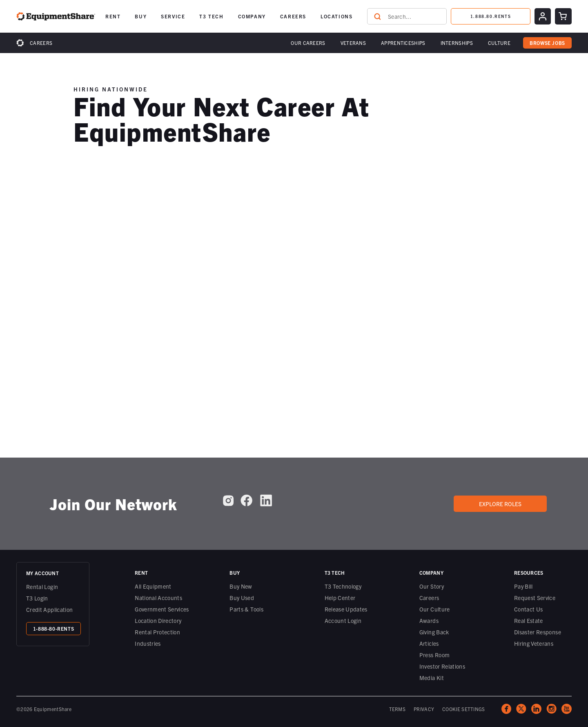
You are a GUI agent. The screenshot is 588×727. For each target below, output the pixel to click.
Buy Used (242, 598)
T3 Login (37, 598)
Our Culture (435, 609)
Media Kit (432, 678)
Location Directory (158, 620)
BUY (141, 16)
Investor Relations (442, 666)
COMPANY (252, 16)
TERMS (398, 709)
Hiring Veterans (534, 643)
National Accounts (158, 598)
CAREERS (293, 16)
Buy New (241, 586)
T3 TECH (211, 16)
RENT (113, 16)
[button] (113, 16)
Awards (429, 620)
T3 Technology (343, 586)
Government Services (162, 609)
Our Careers (308, 43)
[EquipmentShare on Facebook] (246, 500)
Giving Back (434, 632)
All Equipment (153, 586)
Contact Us (529, 609)
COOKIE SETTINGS (464, 709)
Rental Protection (157, 632)
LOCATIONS (336, 16)
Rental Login (42, 587)
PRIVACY (424, 709)
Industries (148, 643)
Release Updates (346, 609)
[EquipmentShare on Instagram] (228, 500)
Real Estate (529, 620)
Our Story (432, 586)
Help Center (340, 598)
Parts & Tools (246, 609)
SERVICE (173, 16)
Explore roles (500, 504)
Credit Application (49, 609)
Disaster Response (538, 632)
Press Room (435, 655)
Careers (41, 43)
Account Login (343, 620)
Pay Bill (523, 586)
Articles (429, 643)
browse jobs (547, 43)
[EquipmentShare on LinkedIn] (266, 500)
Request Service (535, 598)
